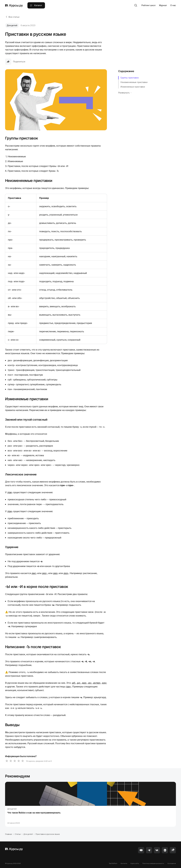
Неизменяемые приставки (134, 82)
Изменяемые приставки (133, 87)
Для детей (12, 25)
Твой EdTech (113, 863)
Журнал (163, 5)
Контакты (124, 863)
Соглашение (172, 863)
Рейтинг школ (148, 5)
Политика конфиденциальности (153, 863)
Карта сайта (135, 863)
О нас (173, 5)
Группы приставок (130, 78)
